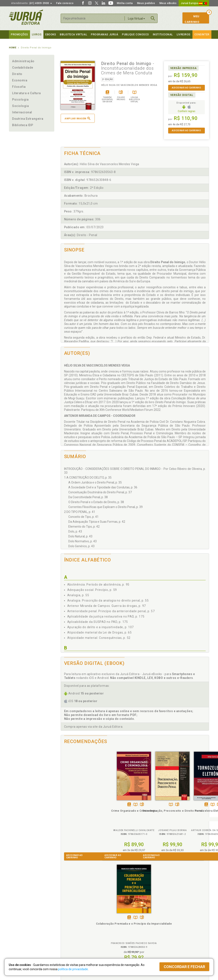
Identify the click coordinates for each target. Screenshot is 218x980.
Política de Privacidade (74, 914)
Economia (20, 80)
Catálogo (165, 914)
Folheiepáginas (87, 800)
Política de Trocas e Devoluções (80, 918)
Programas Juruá (105, 35)
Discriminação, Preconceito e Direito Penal (116, 810)
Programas (118, 909)
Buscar (153, 18)
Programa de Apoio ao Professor (130, 923)
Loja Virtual (136, 19)
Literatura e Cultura (27, 93)
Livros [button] (37, 35)
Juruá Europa (194, 3)
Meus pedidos (146, 3)
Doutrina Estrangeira (28, 119)
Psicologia (20, 100)
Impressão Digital (20, 918)
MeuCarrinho (192, 19)
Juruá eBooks (18, 927)
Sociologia (20, 106)
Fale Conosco (18, 936)
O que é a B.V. (68, 936)
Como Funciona (69, 940)
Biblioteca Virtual (74, 931)
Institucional (163, 35)
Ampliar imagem (77, 118)
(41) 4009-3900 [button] (32, 3)
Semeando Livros (120, 918)
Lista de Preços (169, 918)
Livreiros (184, 35)
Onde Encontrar (19, 932)
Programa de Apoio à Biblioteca (129, 927)
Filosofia (19, 87)
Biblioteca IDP (23, 125)
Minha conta (125, 3)
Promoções (19, 35)
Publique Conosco (136, 35)
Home (13, 48)
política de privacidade (73, 969)
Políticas (67, 909)
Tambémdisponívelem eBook (75, 800)
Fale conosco (65, 3)
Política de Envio (70, 923)
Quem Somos (18, 914)
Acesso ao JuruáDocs (123, 940)
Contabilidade (23, 68)
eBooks (51, 35)
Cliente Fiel (116, 914)
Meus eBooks (168, 3)
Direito (17, 74)
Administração (23, 61)
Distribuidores (168, 923)
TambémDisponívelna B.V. (81, 800)
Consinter (202, 35)
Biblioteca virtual (73, 35)
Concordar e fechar (184, 967)
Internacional (22, 112)
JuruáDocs (118, 936)
